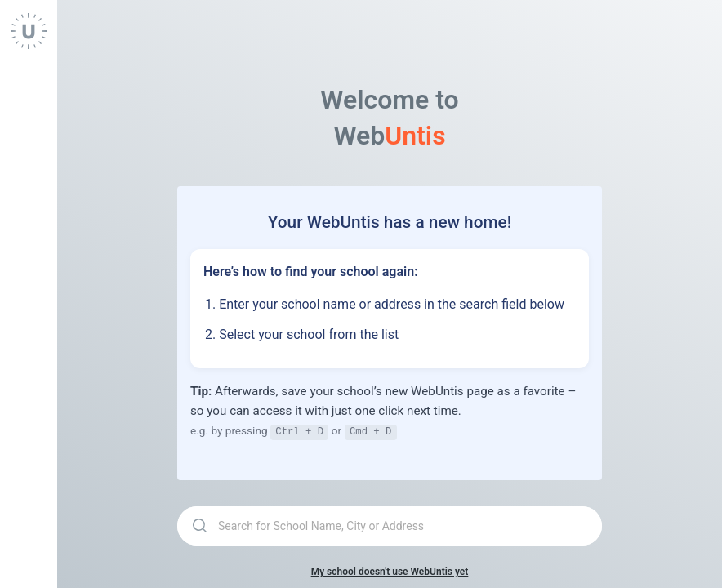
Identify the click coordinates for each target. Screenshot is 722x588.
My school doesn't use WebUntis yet (390, 571)
